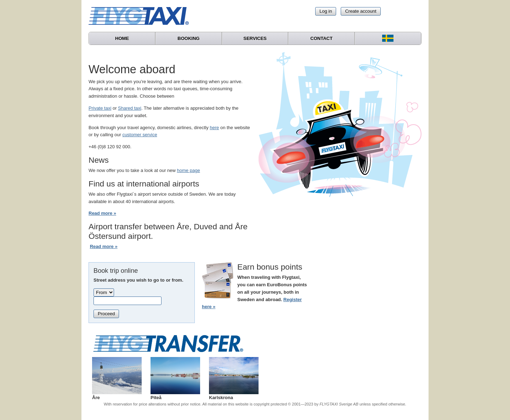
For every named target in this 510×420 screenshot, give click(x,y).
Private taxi (100, 108)
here (214, 128)
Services (255, 38)
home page (189, 170)
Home (122, 38)
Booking (188, 38)
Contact (321, 38)
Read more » (102, 213)
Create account (361, 11)
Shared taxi (130, 108)
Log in (326, 11)
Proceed (106, 314)
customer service (140, 135)
